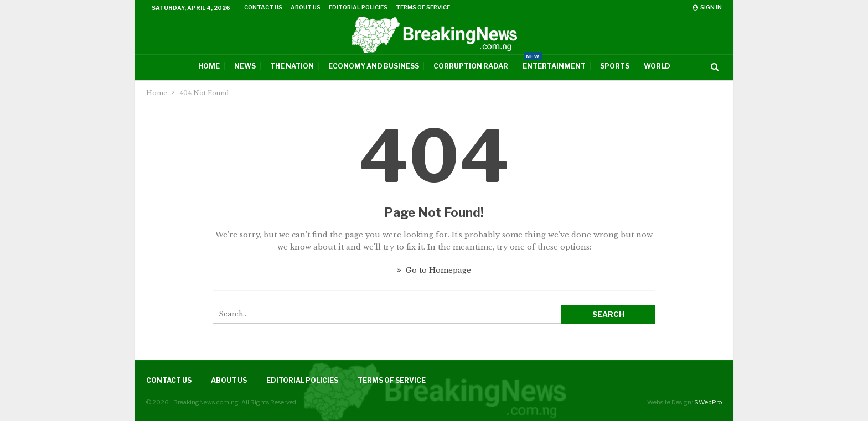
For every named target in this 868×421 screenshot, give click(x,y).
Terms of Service (423, 7)
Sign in (707, 7)
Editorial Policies (358, 7)
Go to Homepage (434, 270)
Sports (615, 66)
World (657, 66)
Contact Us (263, 7)
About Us (306, 7)
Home (209, 66)
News (245, 66)
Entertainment (554, 63)
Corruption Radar (471, 66)
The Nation (292, 66)
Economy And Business (374, 66)
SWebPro (708, 402)
